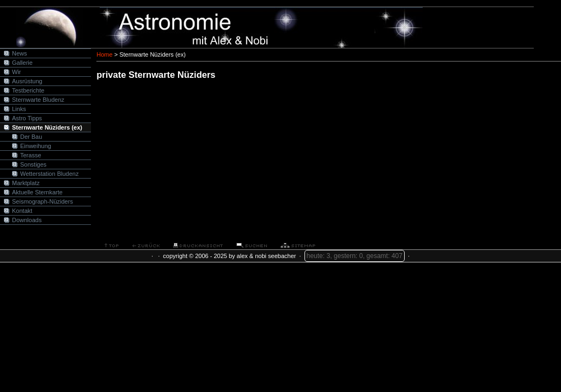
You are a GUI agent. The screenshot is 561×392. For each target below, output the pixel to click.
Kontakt (22, 211)
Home (104, 54)
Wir (17, 72)
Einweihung (36, 146)
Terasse (31, 155)
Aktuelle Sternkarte (37, 192)
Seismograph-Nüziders (42, 201)
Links (19, 109)
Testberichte (28, 90)
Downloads (27, 220)
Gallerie (22, 63)
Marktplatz (26, 183)
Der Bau (31, 137)
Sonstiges (33, 164)
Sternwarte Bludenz (38, 100)
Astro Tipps (27, 118)
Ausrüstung (27, 81)
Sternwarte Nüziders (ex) (47, 127)
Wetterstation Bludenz (49, 174)
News (20, 53)
